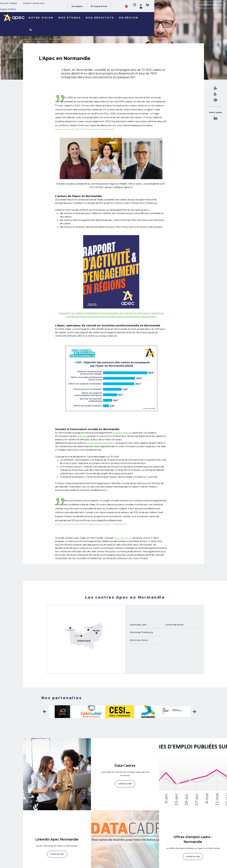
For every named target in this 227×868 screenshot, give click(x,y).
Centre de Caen (138, 625)
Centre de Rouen (175, 625)
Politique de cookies (156, 850)
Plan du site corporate (157, 841)
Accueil (27, 39)
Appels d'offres (8, 9)
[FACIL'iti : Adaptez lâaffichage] (126, 6)
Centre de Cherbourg (141, 632)
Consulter (57, 812)
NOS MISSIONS (45, 842)
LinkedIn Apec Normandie (57, 797)
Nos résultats (100, 18)
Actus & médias (9, 3)
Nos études (70, 18)
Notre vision (41, 18)
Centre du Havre (139, 640)
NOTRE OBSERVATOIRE (50, 847)
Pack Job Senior (123, 538)
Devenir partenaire (34, 3)
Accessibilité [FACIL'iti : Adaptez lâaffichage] (198, 852)
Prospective (99, 6)
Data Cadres (125, 752)
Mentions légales (155, 846)
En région (129, 18)
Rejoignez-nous (124, 842)
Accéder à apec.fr (210, 5)
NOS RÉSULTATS (46, 852)
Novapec (77, 6)
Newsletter (124, 850)
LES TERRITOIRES (47, 857)
